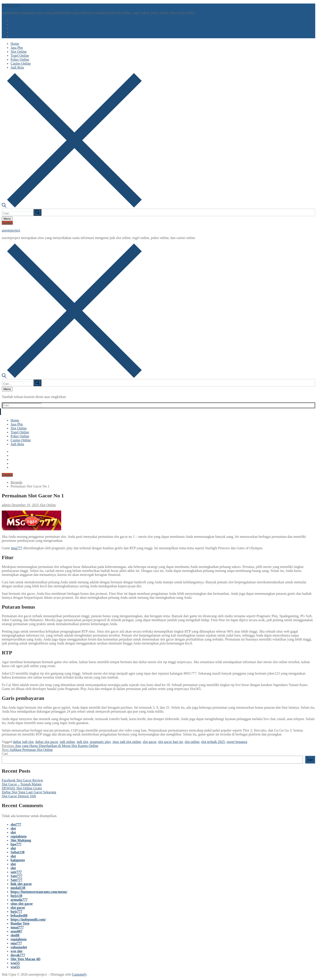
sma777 (16, 943)
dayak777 (18, 955)
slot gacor (149, 742)
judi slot (82, 742)
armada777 (19, 900)
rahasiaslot (19, 947)
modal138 (18, 888)
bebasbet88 (19, 915)
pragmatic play (100, 742)
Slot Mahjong (21, 840)
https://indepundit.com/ (28, 919)
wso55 (15, 963)
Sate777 (16, 876)
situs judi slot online (127, 742)
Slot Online (47, 505)
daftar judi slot (23, 742)
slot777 (16, 824)
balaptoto (18, 860)
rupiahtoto (19, 836)
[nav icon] (7, 219)
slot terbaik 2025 (213, 742)
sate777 (16, 872)
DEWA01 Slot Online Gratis (22, 788)
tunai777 (17, 927)
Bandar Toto (20, 923)
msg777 (17, 548)
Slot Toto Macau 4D (26, 959)
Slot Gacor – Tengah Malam (22, 784)
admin (6, 505)
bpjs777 (16, 912)
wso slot (17, 951)
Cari (5, 754)
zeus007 (16, 931)
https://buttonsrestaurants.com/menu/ (39, 892)
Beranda (16, 482)
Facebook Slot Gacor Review (22, 780)
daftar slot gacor (47, 742)
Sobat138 (18, 852)
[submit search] (37, 212)
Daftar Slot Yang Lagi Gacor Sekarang (29, 792)
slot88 (15, 935)
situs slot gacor (22, 904)
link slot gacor (21, 884)
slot (13, 828)
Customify (79, 974)
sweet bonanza (237, 742)
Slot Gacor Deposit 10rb (19, 796)
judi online (67, 742)
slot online (192, 742)
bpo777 (16, 844)
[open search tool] (72, 206)
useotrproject (11, 5)
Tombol (7, 223)
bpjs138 (16, 896)
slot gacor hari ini (170, 742)
